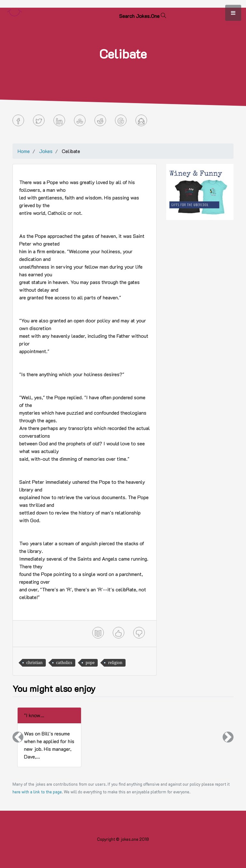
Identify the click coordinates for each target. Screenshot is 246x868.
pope (90, 663)
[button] (18, 737)
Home (24, 151)
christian (34, 663)
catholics (64, 663)
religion (115, 663)
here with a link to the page (37, 792)
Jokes (46, 151)
